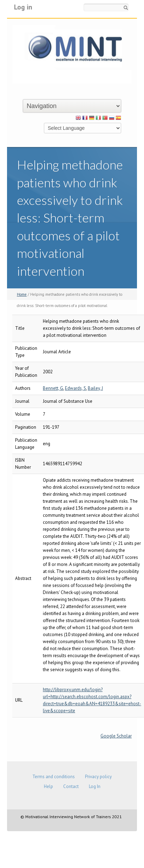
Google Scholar (116, 736)
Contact (71, 786)
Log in (23, 7)
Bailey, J (95, 388)
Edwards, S (76, 388)
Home (22, 294)
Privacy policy (98, 777)
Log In (95, 786)
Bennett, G (53, 388)
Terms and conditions (54, 777)
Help (48, 786)
